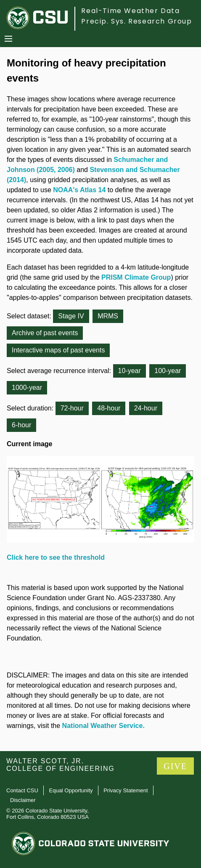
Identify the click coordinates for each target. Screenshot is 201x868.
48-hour (109, 408)
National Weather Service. (103, 726)
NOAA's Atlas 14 (79, 190)
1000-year (27, 388)
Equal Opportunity (71, 790)
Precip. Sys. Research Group (136, 21)
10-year (130, 371)
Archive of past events (45, 333)
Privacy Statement (126, 790)
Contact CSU (22, 790)
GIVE (175, 766)
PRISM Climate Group (136, 277)
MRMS (108, 316)
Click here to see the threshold (56, 557)
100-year (168, 371)
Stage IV (71, 316)
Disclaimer (23, 800)
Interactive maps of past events (58, 350)
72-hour (72, 408)
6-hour (21, 425)
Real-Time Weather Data (130, 11)
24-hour (146, 408)
